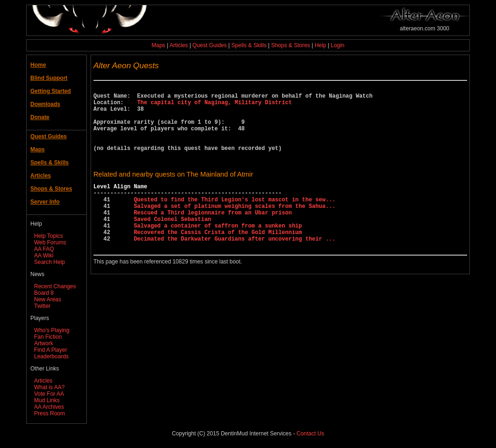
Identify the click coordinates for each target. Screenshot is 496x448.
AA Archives (49, 407)
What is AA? (49, 387)
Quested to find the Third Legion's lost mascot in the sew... (234, 220)
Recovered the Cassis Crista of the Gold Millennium (218, 260)
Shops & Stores (290, 45)
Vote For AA (49, 394)
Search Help (50, 262)
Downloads (45, 104)
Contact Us (310, 434)
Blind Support (49, 78)
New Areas (48, 299)
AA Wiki (44, 256)
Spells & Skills (249, 45)
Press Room (50, 413)
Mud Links (47, 400)
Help (321, 45)
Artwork (44, 343)
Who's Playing (52, 330)
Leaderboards (51, 356)
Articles (179, 45)
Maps (159, 45)
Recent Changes (55, 286)
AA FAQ (44, 249)
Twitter (42, 306)
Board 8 (44, 293)
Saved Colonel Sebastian (172, 244)
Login (337, 45)
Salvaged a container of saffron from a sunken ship (218, 252)
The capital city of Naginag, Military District (215, 106)
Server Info (45, 202)
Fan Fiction (48, 337)
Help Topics (49, 236)
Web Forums (50, 242)
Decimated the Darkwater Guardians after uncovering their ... (234, 268)
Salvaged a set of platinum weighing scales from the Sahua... (234, 228)
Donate (40, 117)
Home (38, 65)
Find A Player (51, 350)
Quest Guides (209, 45)
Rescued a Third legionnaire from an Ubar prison (213, 236)
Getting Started (51, 91)
